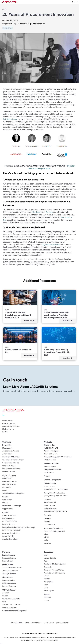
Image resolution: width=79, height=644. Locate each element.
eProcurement (49, 486)
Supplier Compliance (10, 539)
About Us (6, 593)
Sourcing (47, 476)
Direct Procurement (10, 521)
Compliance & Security (11, 599)
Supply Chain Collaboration (54, 493)
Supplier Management (33, 623)
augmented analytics (51, 245)
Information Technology (12, 506)
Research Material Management (56, 489)
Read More (28, 321)
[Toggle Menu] (76, 2)
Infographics (48, 582)
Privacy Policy (8, 421)
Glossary (47, 579)
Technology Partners (10, 570)
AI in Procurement (9, 515)
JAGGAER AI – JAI (51, 448)
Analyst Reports (50, 558)
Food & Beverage (9, 466)
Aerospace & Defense (11, 451)
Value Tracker (49, 472)
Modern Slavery (8, 429)
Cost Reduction (8, 518)
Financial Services (9, 484)
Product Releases (9, 586)
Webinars (47, 597)
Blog (45, 561)
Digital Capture (49, 505)
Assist (46, 540)
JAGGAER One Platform (11, 605)
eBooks (46, 576)
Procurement (7, 500)
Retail (4, 490)
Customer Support (9, 583)
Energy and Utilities (10, 481)
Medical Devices (9, 472)
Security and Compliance (53, 528)
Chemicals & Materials (11, 457)
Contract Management (52, 480)
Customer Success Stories (54, 570)
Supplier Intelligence (52, 451)
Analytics (47, 543)
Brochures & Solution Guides (54, 564)
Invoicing (47, 499)
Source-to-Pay (49, 445)
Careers (5, 596)
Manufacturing (8, 448)
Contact (5, 432)
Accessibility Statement (11, 426)
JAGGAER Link (49, 525)
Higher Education (9, 475)
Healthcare (7, 487)
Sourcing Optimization (11, 533)
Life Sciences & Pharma (11, 469)
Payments (47, 515)
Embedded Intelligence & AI (54, 531)
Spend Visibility (8, 536)
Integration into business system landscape (19, 527)
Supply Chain (7, 509)
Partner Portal (8, 561)
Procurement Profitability (12, 530)
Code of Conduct (9, 423)
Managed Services (9, 608)
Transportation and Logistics (13, 493)
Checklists (48, 567)
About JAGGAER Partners (12, 568)
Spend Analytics (50, 466)
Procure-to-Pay (50, 483)
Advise (46, 537)
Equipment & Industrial (11, 463)
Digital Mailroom (50, 508)
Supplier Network (50, 454)
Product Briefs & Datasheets (54, 573)
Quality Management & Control (55, 496)
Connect (47, 522)
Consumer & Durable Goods (13, 460)
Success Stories (8, 580)
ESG (4, 602)
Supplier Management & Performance (58, 457)
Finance (5, 503)
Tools (46, 588)
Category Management (52, 469)
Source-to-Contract (51, 463)
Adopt (46, 534)
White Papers (49, 591)
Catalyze (47, 519)
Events (46, 600)
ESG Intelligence (9, 524)
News (46, 585)
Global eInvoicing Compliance (55, 511)
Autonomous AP (50, 502)
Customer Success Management (15, 611)
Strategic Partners (9, 573)
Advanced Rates (62, 623)
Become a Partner (9, 558)
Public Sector (7, 478)
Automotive (7, 454)
